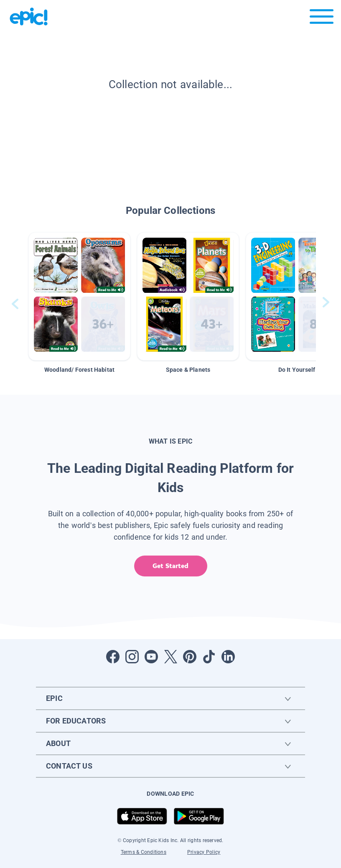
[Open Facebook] (113, 657)
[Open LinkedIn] (228, 657)
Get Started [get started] (170, 566)
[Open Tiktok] (209, 657)
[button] (79, 296)
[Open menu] (322, 19)
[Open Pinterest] (190, 657)
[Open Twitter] (170, 657)
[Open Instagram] (132, 657)
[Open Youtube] (151, 657)
